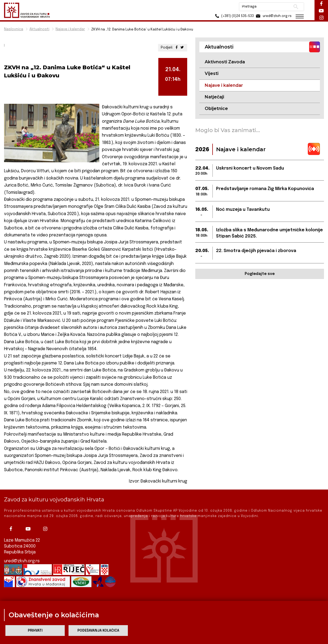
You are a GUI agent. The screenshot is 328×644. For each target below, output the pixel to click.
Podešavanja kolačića (98, 631)
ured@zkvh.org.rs (22, 561)
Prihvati (35, 631)
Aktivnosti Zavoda (225, 62)
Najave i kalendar (70, 29)
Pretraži (296, 7)
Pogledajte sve (260, 274)
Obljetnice (216, 109)
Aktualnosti (39, 29)
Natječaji (214, 97)
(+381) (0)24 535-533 (234, 16)
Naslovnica (14, 29)
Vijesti (212, 73)
